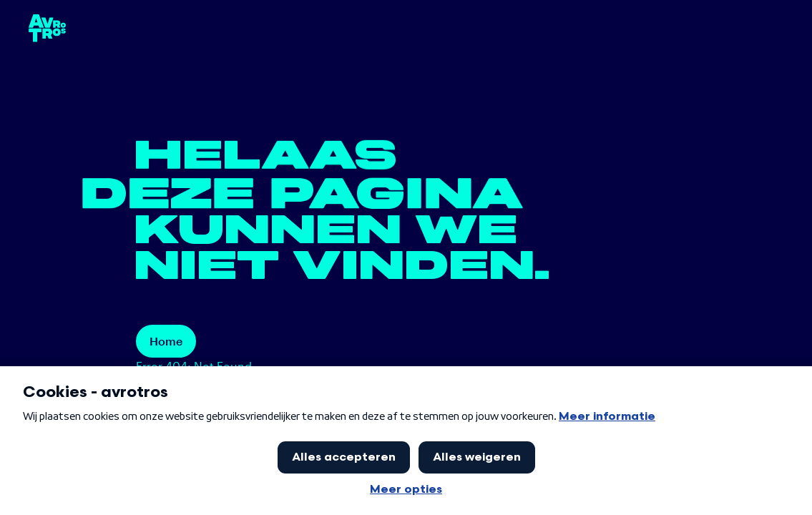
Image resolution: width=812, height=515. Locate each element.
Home (166, 341)
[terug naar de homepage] (47, 28)
